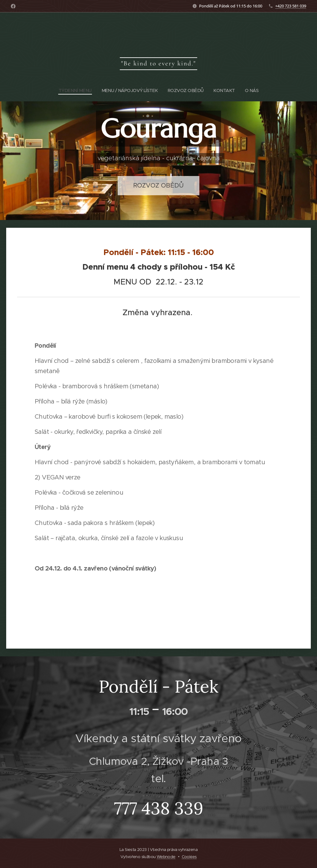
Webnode (166, 857)
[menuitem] (74, 90)
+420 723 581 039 (291, 6)
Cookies (189, 857)
